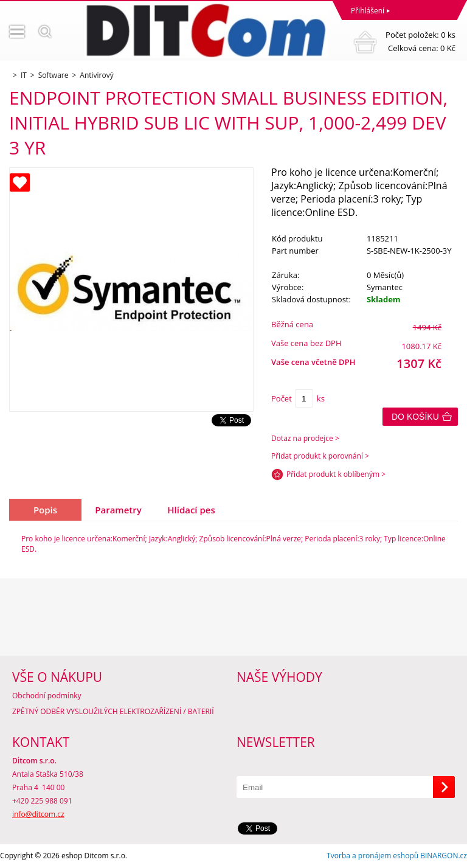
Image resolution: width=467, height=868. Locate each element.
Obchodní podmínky (47, 696)
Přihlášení (368, 11)
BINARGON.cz (444, 856)
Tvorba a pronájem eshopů (372, 856)
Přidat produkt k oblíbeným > (336, 474)
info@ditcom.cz (38, 814)
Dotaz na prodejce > (305, 438)
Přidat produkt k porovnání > (320, 456)
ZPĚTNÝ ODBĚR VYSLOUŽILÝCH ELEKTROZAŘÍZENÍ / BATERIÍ (113, 711)
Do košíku (415, 417)
